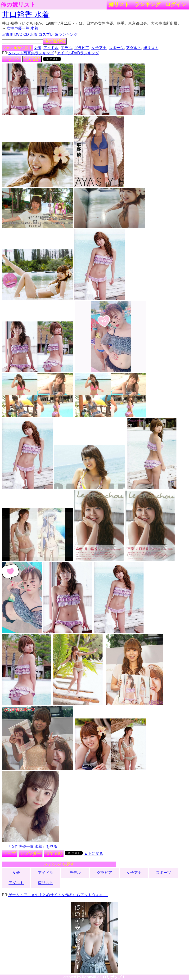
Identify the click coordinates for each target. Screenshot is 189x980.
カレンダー (31, 854)
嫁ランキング (66, 34)
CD (26, 34)
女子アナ (99, 48)
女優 (37, 48)
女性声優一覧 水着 (22, 28)
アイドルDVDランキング (78, 53)
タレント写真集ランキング (31, 53)
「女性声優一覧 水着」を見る (32, 847)
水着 (34, 34)
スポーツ (116, 48)
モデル (66, 48)
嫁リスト (119, 4)
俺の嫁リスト (18, 5)
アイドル (51, 48)
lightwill (89, 977)
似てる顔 (32, 59)
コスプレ (46, 34)
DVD (18, 34)
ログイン (176, 4)
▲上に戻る (94, 854)
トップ (10, 854)
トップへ (12, 59)
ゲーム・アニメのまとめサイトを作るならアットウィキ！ (58, 895)
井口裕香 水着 (26, 14)
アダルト (134, 48)
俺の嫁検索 (55, 41)
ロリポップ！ (114, 977)
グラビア (82, 48)
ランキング (148, 4)
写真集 (8, 34)
